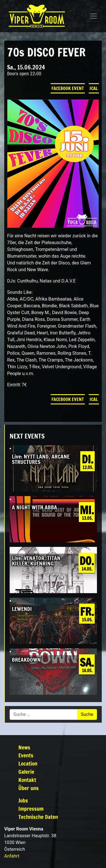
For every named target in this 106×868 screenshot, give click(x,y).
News (24, 747)
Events (26, 755)
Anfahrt (12, 856)
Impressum (31, 809)
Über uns (29, 788)
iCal (94, 88)
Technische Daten (38, 817)
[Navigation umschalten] (94, 16)
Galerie (26, 772)
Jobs (23, 800)
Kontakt (27, 780)
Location (28, 763)
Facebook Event (68, 88)
